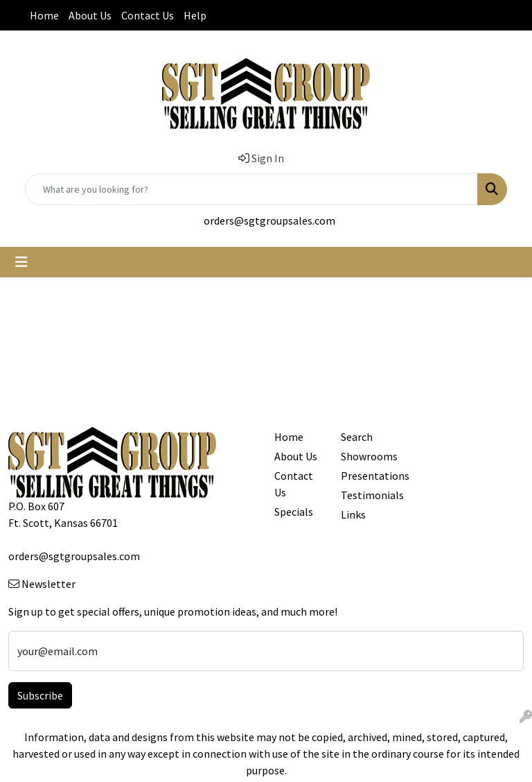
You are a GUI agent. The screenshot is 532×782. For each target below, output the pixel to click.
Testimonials (366, 495)
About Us (90, 15)
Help (195, 15)
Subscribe (40, 695)
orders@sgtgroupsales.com (269, 220)
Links (353, 514)
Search (357, 437)
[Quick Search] (251, 189)
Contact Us (148, 15)
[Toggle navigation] (21, 262)
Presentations (366, 476)
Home (44, 15)
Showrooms (366, 456)
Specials (294, 512)
